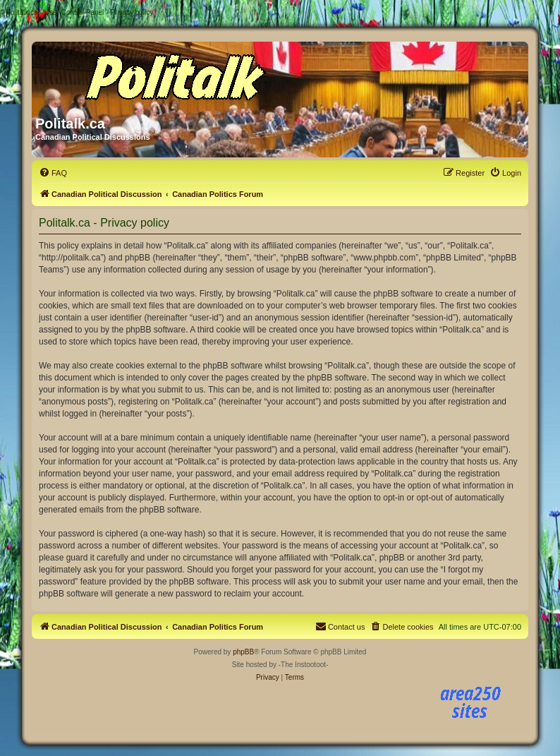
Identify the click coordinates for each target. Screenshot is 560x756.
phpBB (243, 652)
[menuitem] (53, 173)
